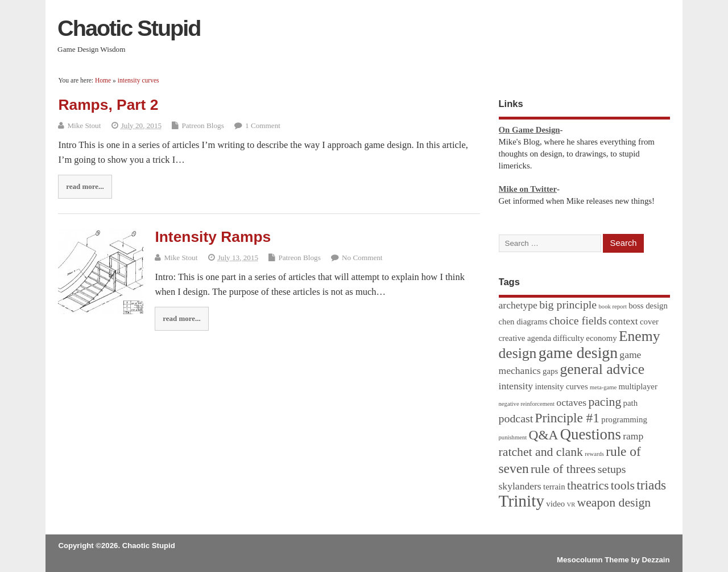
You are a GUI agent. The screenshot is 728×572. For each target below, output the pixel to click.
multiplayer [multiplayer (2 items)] (638, 386)
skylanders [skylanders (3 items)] (520, 486)
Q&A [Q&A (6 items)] (544, 435)
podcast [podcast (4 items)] (516, 418)
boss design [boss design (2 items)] (648, 306)
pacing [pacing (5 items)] (605, 402)
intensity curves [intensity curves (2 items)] (561, 386)
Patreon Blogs (202, 125)
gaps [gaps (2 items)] (550, 371)
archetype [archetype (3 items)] (518, 305)
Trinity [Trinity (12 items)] (522, 501)
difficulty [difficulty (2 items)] (568, 338)
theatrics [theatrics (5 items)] (588, 485)
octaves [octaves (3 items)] (571, 402)
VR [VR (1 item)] (571, 505)
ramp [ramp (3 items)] (633, 436)
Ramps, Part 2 (108, 105)
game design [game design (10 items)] (578, 353)
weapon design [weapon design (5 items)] (614, 503)
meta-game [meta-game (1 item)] (603, 387)
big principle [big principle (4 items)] (568, 304)
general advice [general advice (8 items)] (602, 369)
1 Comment (263, 125)
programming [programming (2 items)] (624, 419)
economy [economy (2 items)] (601, 338)
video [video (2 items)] (555, 504)
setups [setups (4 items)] (612, 469)
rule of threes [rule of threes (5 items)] (563, 469)
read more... (85, 186)
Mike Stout (84, 125)
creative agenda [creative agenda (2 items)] (525, 338)
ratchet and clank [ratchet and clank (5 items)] (541, 452)
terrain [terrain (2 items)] (554, 487)
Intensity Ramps (213, 237)
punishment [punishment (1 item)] (513, 437)
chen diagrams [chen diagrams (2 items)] (523, 322)
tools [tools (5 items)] (623, 485)
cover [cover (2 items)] (649, 322)
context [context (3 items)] (623, 321)
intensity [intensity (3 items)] (516, 386)
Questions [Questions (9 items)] (591, 434)
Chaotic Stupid (129, 28)
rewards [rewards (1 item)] (594, 454)
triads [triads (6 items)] (651, 485)
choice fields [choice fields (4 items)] (578, 320)
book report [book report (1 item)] (612, 306)
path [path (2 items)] (630, 403)
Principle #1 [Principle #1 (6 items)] (567, 418)
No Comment (362, 258)
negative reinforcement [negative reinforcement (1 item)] (527, 404)
